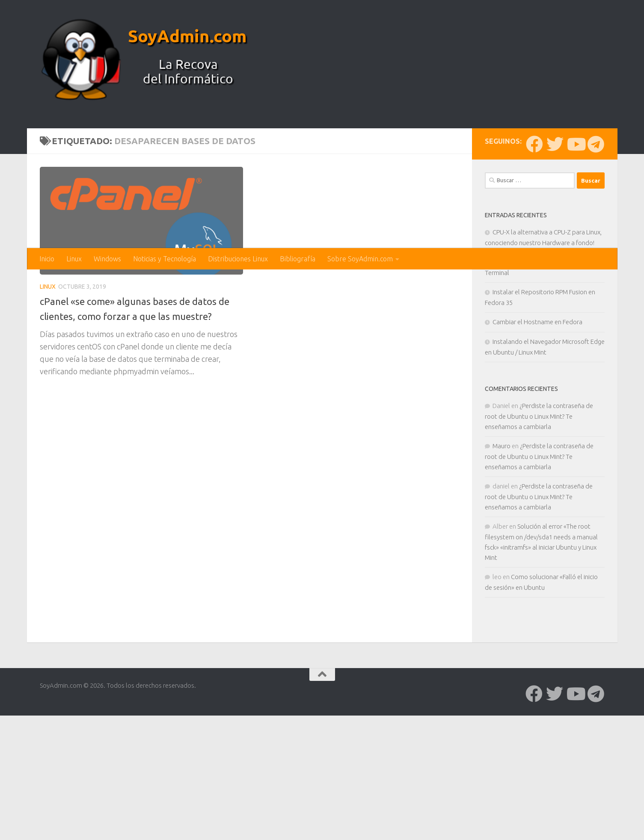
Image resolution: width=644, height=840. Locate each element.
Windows (107, 259)
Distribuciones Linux (238, 259)
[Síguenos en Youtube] (576, 285)
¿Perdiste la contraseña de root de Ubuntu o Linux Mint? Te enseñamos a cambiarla (539, 557)
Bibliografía (298, 259)
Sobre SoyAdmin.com (360, 259)
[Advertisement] (322, 184)
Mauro (502, 587)
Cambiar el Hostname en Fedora (537, 463)
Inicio (47, 259)
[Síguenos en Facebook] (534, 285)
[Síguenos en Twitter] (555, 285)
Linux (74, 259)
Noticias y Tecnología (165, 259)
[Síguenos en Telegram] (596, 285)
